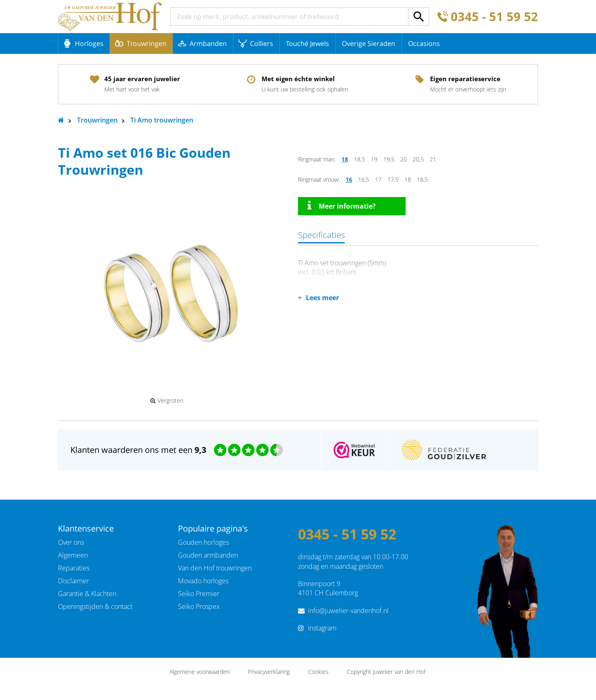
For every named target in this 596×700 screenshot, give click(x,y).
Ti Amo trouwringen (162, 120)
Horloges (89, 43)
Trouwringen (147, 43)
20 (404, 159)
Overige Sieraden (369, 43)
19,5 (389, 159)
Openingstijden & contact (95, 606)
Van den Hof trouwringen (215, 568)
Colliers (262, 43)
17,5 (393, 179)
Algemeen (73, 555)
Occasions (424, 43)
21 (433, 159)
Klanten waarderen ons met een (138, 450)
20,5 (418, 159)
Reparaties (74, 568)
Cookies (318, 672)
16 (349, 179)
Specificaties (321, 235)
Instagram (322, 628)
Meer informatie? (342, 206)
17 (378, 179)
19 (374, 159)
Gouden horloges (203, 542)
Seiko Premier (199, 594)
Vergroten (167, 401)
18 (345, 159)
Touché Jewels (308, 43)
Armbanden (208, 43)
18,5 (359, 159)
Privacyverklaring (269, 672)
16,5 (364, 179)
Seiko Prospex (199, 606)
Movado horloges (203, 581)
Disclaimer (73, 581)
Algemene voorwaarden (199, 672)
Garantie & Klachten (87, 594)
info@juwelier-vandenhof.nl (348, 611)
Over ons (71, 542)
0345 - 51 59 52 (494, 17)
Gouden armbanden (208, 555)
